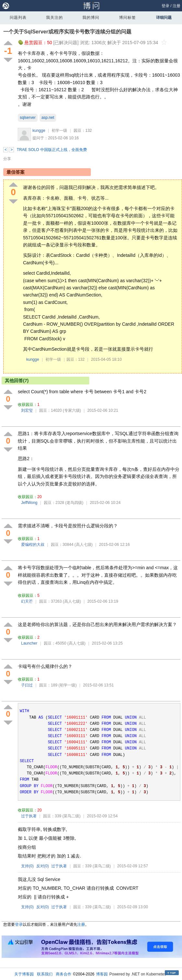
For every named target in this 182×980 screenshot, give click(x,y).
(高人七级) (84, 545)
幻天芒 (27, 601)
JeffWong (29, 503)
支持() (27, 866)
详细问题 (164, 18)
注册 (176, 6)
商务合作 (64, 974)
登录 (165, 6)
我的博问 (91, 18)
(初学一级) (67, 685)
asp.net (48, 118)
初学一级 (59, 131)
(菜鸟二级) (71, 816)
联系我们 (45, 974)
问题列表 (18, 18)
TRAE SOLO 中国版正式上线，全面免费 (52, 150)
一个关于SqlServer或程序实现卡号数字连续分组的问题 (67, 32)
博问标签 (127, 18)
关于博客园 (24, 974)
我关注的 (55, 18)
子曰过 (27, 685)
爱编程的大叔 (33, 545)
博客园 (102, 974)
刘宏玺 (27, 410)
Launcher (29, 643)
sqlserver (28, 118)
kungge (39, 131)
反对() (43, 866)
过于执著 (29, 816)
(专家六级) (72, 410)
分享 (7, 159)
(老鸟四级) (74, 503)
